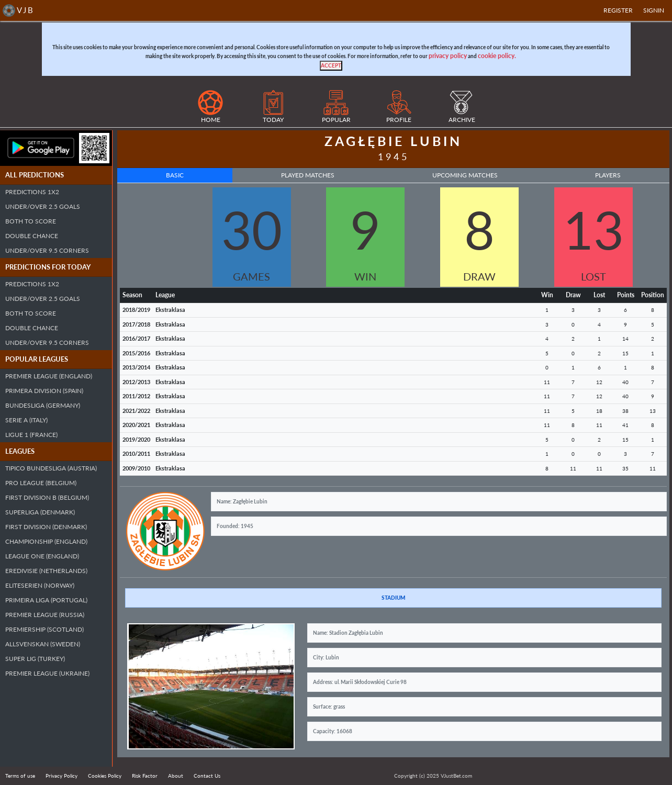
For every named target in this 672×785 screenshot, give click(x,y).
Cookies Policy (105, 776)
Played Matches (308, 175)
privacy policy (448, 56)
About (176, 776)
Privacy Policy (61, 776)
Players (608, 175)
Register (618, 10)
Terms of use (20, 776)
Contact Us (207, 776)
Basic (175, 175)
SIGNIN (654, 10)
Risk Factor (145, 776)
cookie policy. (497, 56)
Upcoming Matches (465, 175)
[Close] (331, 66)
